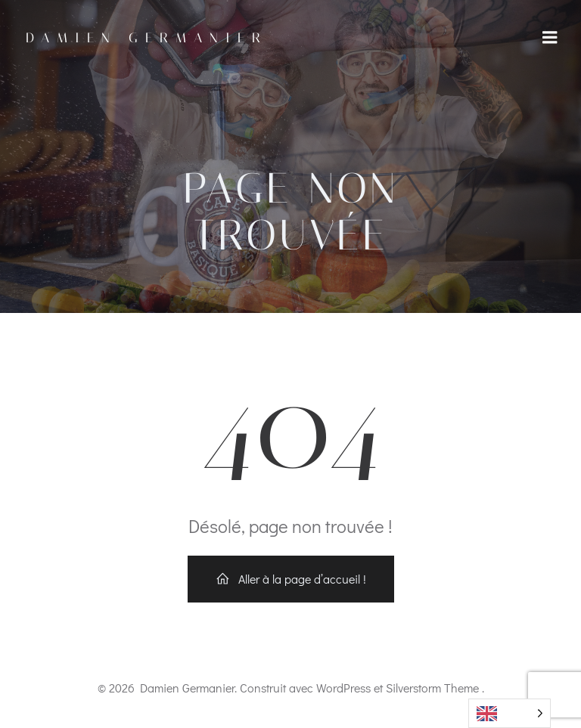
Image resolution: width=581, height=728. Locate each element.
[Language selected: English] (510, 713)
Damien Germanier (147, 38)
